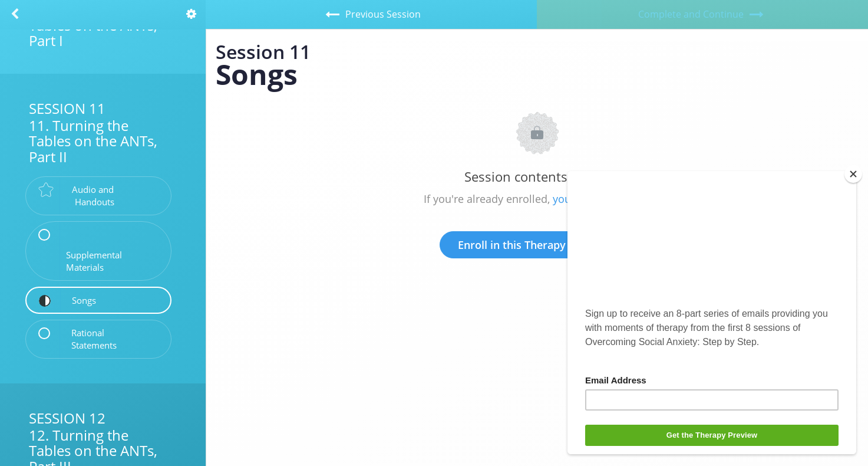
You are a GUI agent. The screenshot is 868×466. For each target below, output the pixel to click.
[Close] (853, 174)
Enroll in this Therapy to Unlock (537, 245)
